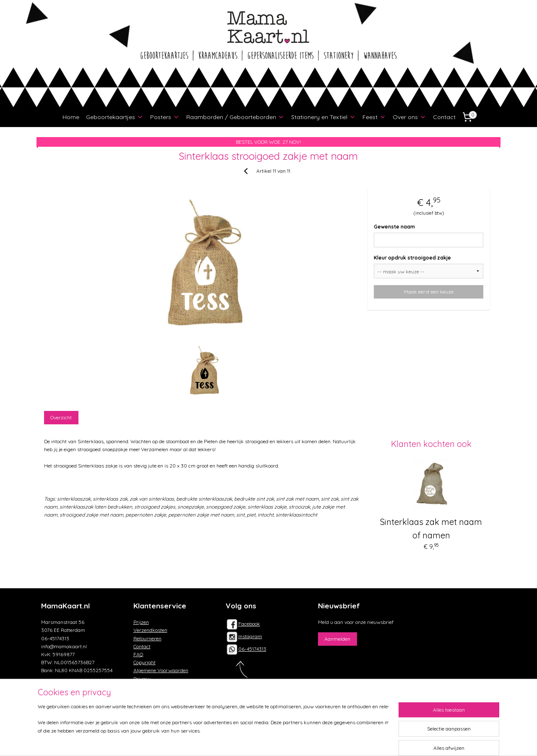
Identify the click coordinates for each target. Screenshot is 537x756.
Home (71, 117)
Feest (374, 117)
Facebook (243, 624)
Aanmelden (337, 639)
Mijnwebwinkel (355, 740)
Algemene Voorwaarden (161, 670)
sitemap (240, 740)
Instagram (244, 636)
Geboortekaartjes (115, 117)
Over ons (409, 117)
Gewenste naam (395, 227)
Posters (165, 117)
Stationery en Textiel (323, 117)
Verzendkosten (150, 630)
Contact (444, 117)
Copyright (145, 662)
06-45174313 (252, 649)
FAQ (138, 654)
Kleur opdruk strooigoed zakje (413, 258)
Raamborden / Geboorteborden (235, 117)
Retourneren (147, 638)
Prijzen (141, 622)
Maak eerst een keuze (429, 292)
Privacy (142, 679)
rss (256, 740)
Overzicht (61, 417)
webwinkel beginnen (285, 740)
